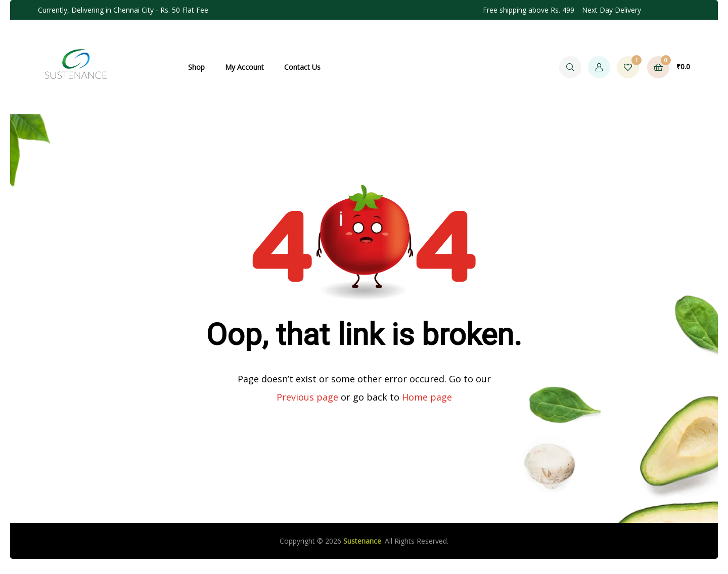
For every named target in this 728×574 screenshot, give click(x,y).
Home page (427, 397)
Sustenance (362, 541)
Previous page (307, 397)
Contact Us (302, 67)
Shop (196, 67)
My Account (244, 67)
